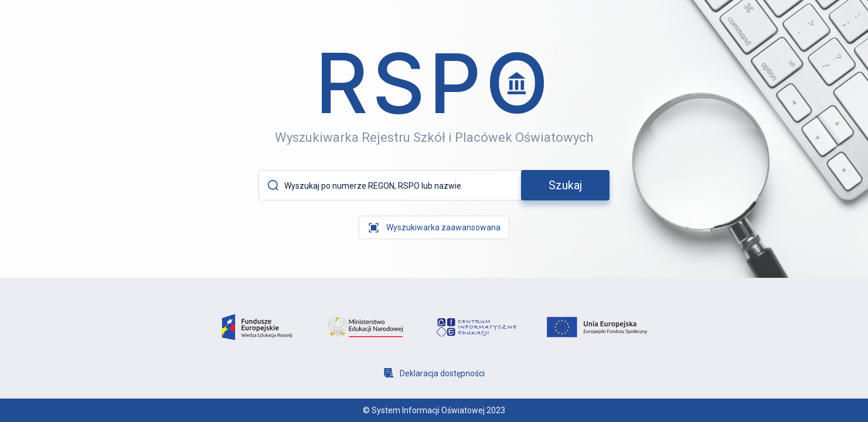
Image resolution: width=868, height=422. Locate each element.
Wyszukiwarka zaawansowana (443, 227)
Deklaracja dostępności (442, 373)
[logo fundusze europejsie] (257, 327)
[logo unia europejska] (597, 327)
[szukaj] (565, 185)
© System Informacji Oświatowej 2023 (434, 410)
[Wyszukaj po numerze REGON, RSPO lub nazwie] (401, 186)
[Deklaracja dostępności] (434, 373)
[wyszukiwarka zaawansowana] (434, 227)
